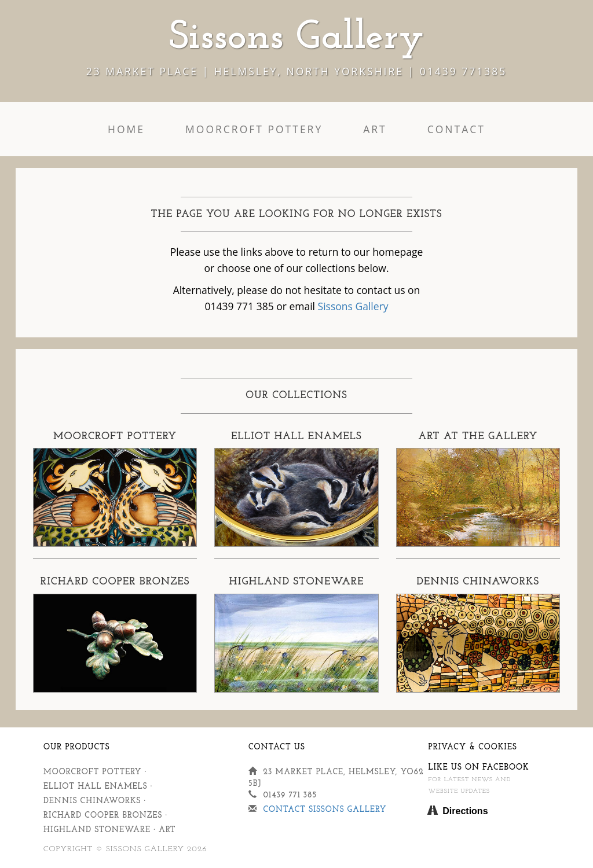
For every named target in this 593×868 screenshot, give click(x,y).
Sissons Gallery (353, 306)
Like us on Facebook (478, 768)
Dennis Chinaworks (92, 801)
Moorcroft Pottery (254, 129)
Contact (456, 129)
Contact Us (277, 747)
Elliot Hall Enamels (96, 787)
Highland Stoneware (97, 830)
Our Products (77, 747)
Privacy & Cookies (472, 747)
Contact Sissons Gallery (325, 810)
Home (126, 129)
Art (375, 129)
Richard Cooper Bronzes (103, 816)
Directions (465, 811)
